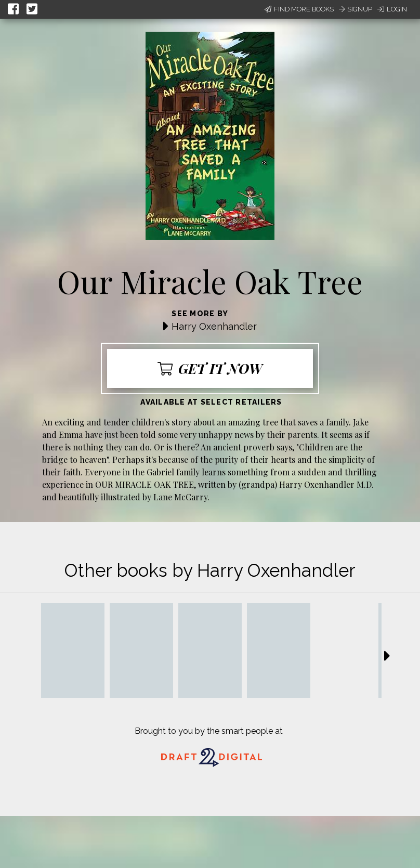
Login (392, 9)
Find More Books (299, 9)
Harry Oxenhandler (214, 326)
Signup (356, 9)
